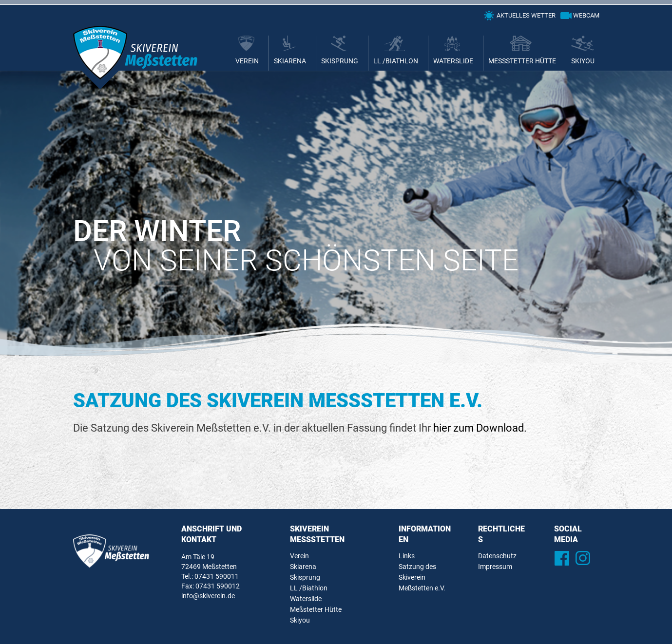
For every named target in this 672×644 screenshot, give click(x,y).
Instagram (583, 558)
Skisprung (340, 61)
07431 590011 (217, 576)
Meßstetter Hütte (522, 61)
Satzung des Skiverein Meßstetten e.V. (422, 577)
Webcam (586, 15)
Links (407, 556)
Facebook (562, 558)
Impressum (495, 567)
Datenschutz (497, 556)
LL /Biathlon (396, 61)
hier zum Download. (480, 428)
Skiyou (583, 61)
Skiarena (290, 61)
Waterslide (453, 61)
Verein (247, 61)
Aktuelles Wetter (526, 15)
